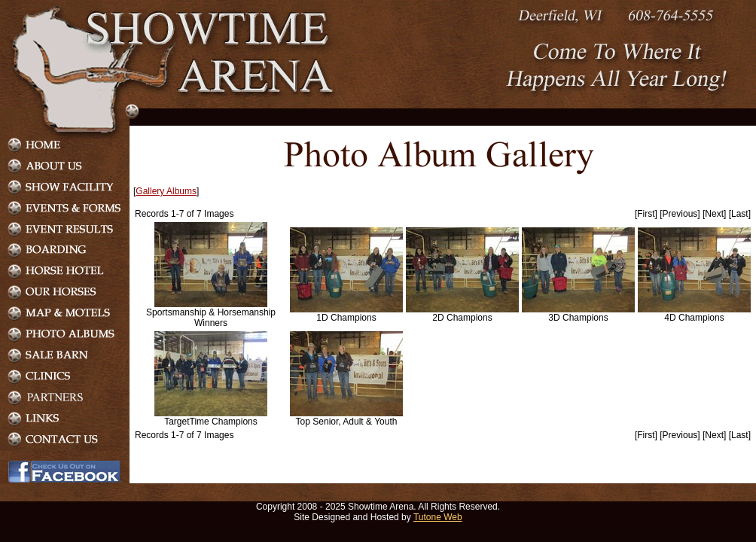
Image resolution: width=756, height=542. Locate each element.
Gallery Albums (166, 191)
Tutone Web (438, 517)
